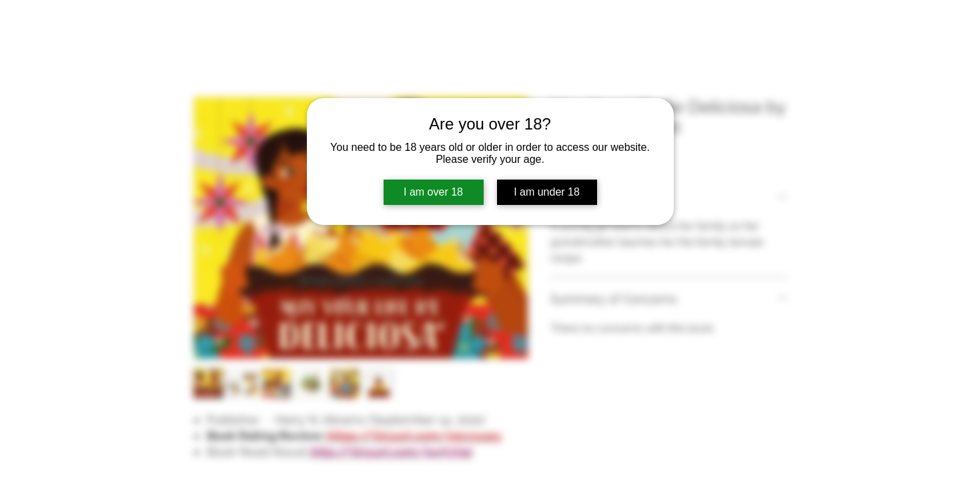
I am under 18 (547, 192)
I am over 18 (433, 192)
